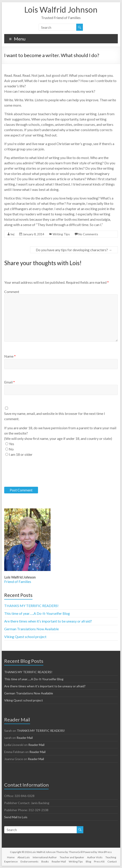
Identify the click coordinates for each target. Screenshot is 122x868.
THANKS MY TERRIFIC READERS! (31, 606)
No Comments (88, 234)
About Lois (24, 857)
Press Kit (99, 861)
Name (10, 356)
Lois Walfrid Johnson (61, 10)
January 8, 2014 (33, 234)
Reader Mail (25, 738)
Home (11, 857)
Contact (112, 861)
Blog (88, 861)
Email (10, 382)
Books (45, 861)
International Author (45, 857)
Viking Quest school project (25, 637)
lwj (12, 234)
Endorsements (30, 861)
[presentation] (38, 472)
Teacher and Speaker (72, 857)
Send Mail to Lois (16, 817)
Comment (12, 292)
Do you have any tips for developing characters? (74, 250)
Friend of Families (18, 582)
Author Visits (95, 857)
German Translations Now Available (31, 629)
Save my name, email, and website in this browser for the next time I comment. (55, 416)
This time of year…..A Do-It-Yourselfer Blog (37, 613)
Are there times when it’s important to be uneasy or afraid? (48, 621)
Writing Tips (61, 234)
